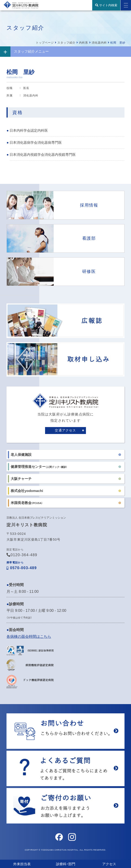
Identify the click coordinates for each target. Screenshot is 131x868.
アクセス (109, 864)
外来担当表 (22, 864)
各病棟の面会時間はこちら (29, 637)
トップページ (45, 43)
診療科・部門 (66, 864)
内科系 (84, 43)
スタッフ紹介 (66, 43)
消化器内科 (99, 43)
